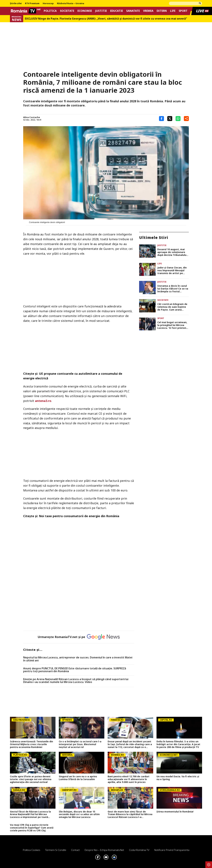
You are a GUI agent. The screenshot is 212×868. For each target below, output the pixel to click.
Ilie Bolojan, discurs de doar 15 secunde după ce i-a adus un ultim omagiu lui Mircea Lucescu (79, 814)
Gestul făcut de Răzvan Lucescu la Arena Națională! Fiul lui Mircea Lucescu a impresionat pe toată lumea (30, 814)
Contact (75, 850)
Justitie (101, 11)
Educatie (117, 11)
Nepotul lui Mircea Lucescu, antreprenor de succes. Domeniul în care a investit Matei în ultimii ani (78, 659)
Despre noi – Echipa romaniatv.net (104, 850)
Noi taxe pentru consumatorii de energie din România (79, 516)
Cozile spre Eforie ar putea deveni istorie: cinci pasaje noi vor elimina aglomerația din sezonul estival (31, 779)
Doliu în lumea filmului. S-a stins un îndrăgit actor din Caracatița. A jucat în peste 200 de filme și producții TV (178, 744)
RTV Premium (32, 3)
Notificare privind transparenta (172, 850)
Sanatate (133, 11)
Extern (162, 11)
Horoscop (48, 3)
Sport (183, 11)
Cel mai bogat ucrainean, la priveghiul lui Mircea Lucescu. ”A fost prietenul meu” (173, 325)
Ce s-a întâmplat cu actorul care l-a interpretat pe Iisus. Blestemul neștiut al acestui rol (80, 744)
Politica (50, 11)
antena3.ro (43, 401)
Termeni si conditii (56, 850)
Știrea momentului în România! (175, 812)
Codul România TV (139, 850)
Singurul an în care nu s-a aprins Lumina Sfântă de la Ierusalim (78, 778)
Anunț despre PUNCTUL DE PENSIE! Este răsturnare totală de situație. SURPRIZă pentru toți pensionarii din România (75, 670)
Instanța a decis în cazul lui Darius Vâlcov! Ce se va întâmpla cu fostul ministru (173, 289)
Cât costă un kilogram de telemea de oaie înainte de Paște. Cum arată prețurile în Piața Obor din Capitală (173, 307)
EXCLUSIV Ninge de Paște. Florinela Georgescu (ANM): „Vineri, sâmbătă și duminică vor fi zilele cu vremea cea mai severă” (106, 19)
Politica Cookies (32, 850)
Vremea (148, 11)
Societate (67, 11)
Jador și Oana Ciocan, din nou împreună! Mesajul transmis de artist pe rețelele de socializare (172, 270)
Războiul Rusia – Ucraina (71, 3)
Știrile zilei (16, 3)
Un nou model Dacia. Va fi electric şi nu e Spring (178, 778)
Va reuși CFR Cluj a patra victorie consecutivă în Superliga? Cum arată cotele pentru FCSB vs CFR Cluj (32, 828)
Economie (85, 11)
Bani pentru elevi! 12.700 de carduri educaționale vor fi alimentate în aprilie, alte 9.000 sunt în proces (128, 779)
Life (173, 11)
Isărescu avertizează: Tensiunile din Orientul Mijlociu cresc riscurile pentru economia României (31, 744)
